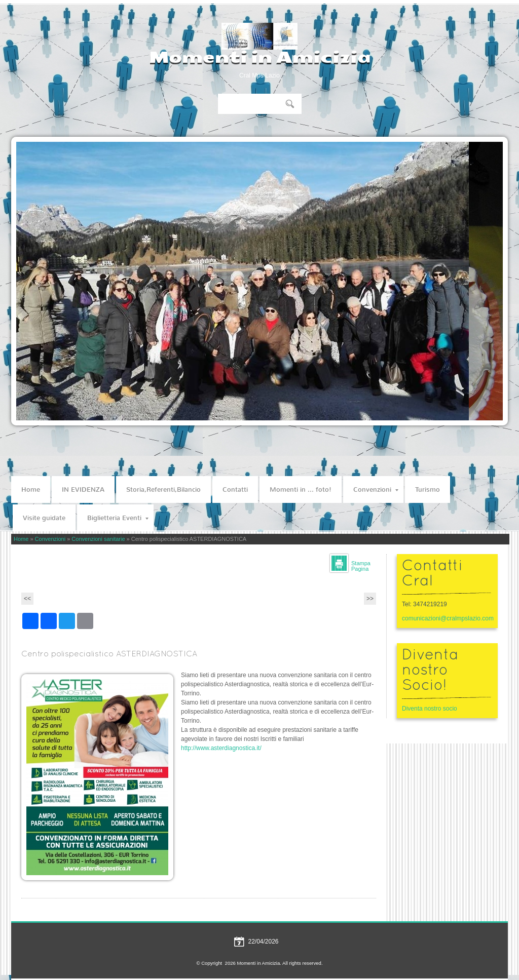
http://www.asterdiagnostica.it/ (221, 748)
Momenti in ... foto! (301, 489)
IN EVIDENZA (83, 489)
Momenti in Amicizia (260, 57)
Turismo (428, 489)
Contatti (235, 489)
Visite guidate (44, 518)
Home (31, 489)
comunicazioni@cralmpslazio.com (447, 618)
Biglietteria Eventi (118, 518)
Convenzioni (376, 489)
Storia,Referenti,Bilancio (163, 489)
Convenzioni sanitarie (98, 539)
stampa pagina (361, 566)
